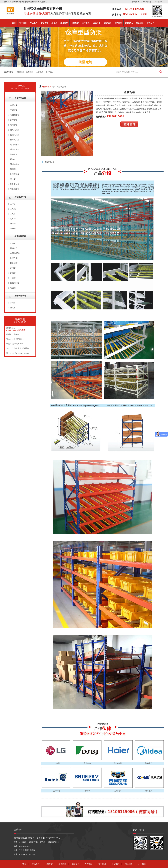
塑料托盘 (14, 248)
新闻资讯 (129, 23)
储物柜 (13, 229)
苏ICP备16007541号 (52, 838)
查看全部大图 (49, 162)
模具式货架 (15, 130)
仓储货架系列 (20, 98)
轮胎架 (13, 273)
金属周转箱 (15, 283)
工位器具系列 (20, 197)
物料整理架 (15, 174)
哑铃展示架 (15, 184)
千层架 (13, 278)
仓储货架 (75, 23)
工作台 (54, 23)
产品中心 (34, 23)
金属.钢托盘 (15, 253)
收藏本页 (136, 2)
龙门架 (13, 268)
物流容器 (97, 23)
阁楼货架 (14, 125)
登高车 (13, 308)
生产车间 (118, 23)
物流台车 (14, 258)
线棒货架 (14, 154)
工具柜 (13, 209)
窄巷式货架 (15, 189)
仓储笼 (13, 243)
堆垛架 (13, 179)
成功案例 (107, 23)
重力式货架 (15, 150)
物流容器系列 (20, 236)
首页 (14, 23)
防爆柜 (13, 224)
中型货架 (14, 110)
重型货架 (44, 23)
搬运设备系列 (20, 296)
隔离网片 (14, 169)
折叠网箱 (14, 263)
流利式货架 (15, 115)
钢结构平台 (15, 145)
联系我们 (147, 2)
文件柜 (13, 219)
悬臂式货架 (15, 140)
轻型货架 (40, 72)
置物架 (13, 159)
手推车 (13, 303)
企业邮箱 (158, 2)
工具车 (13, 214)
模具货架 (64, 23)
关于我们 (23, 23)
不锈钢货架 (15, 164)
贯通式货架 (15, 135)
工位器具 (86, 23)
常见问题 (140, 23)
